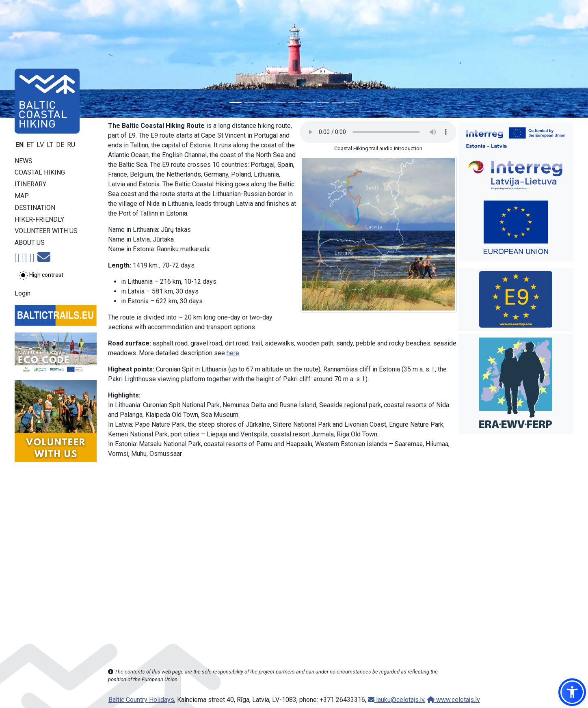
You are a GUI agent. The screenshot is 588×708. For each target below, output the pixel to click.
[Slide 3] (265, 103)
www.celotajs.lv (454, 700)
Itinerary (30, 184)
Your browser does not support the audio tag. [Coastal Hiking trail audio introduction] (378, 132)
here (233, 353)
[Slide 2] (250, 103)
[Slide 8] (338, 103)
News (24, 161)
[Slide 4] (279, 103)
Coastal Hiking (40, 172)
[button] (572, 692)
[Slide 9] (352, 103)
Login (23, 293)
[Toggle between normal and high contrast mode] (41, 275)
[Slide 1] (236, 103)
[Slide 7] (323, 103)
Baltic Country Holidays (141, 700)
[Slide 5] (294, 103)
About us (30, 243)
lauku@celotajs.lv (396, 700)
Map (22, 196)
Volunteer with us (46, 231)
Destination (35, 208)
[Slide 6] (309, 103)
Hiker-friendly (39, 219)
